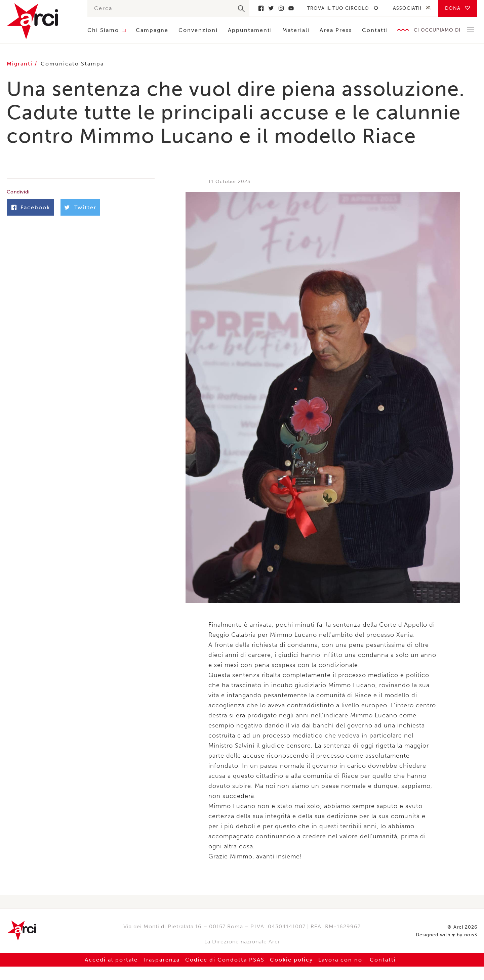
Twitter (271, 8)
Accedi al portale (111, 960)
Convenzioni (198, 30)
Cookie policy (291, 960)
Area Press (336, 30)
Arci (40, 21)
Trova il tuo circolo (338, 8)
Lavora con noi (341, 960)
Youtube (291, 8)
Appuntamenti (250, 30)
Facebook (261, 8)
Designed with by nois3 (447, 935)
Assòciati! (407, 8)
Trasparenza (162, 960)
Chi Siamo (103, 30)
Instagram (281, 8)
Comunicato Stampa (72, 64)
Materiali (296, 30)
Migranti (21, 64)
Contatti (375, 30)
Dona (453, 8)
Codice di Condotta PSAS (225, 960)
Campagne (152, 30)
